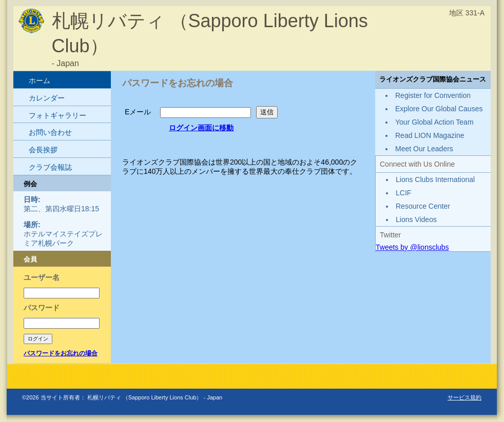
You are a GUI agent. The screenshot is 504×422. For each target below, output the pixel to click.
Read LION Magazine (430, 135)
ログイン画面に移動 (201, 128)
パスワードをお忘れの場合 (61, 353)
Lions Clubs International (435, 179)
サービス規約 (464, 397)
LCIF (403, 193)
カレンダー (47, 98)
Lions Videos (416, 219)
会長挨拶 (43, 150)
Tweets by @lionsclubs (412, 247)
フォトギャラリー (57, 115)
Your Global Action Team (434, 122)
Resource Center (423, 206)
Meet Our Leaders (424, 149)
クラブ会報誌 (50, 167)
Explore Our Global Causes (439, 109)
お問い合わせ (50, 132)
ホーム (40, 81)
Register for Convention (433, 95)
